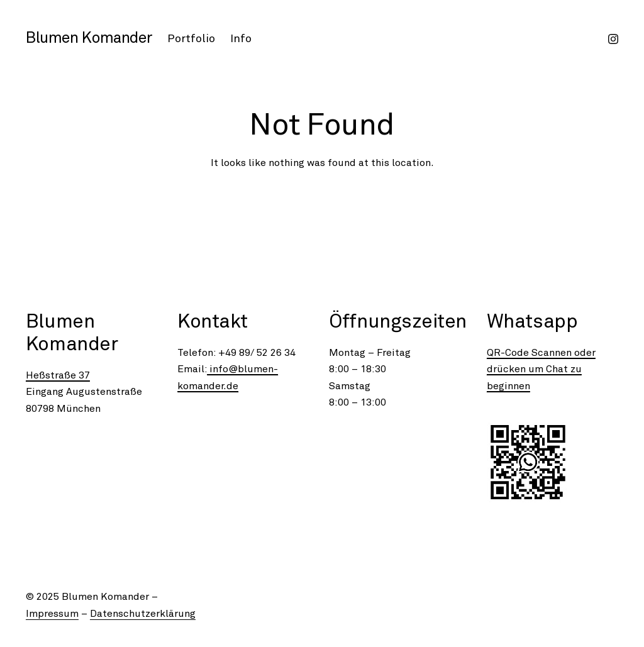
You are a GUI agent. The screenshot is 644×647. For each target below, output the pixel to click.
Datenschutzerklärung (143, 614)
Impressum (52, 614)
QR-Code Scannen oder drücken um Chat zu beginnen (541, 369)
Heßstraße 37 (58, 375)
